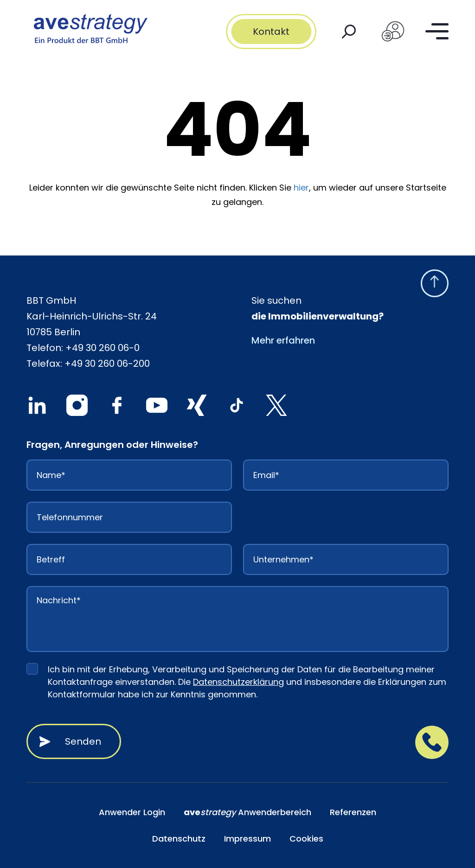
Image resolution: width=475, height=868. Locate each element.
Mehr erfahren (283, 340)
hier (301, 188)
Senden (83, 741)
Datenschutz (179, 839)
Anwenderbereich (247, 812)
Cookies (306, 839)
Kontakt (271, 32)
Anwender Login (132, 812)
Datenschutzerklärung (238, 682)
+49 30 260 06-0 (103, 348)
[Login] (393, 32)
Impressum (247, 839)
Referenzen (353, 812)
